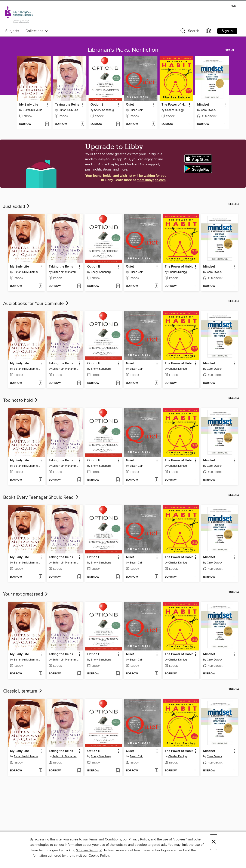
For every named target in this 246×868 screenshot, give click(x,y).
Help (234, 6)
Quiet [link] (130, 105)
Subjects (12, 31)
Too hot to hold (21, 400)
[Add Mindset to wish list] (225, 124)
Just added (17, 207)
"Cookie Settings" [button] (89, 850)
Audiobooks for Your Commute (36, 304)
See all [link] (231, 50)
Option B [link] (97, 105)
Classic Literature (23, 691)
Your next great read (26, 594)
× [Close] (214, 842)
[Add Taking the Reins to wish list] (82, 124)
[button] (189, 32)
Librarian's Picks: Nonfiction (123, 50)
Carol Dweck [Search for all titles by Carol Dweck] (209, 110)
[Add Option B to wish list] (118, 124)
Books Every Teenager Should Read (41, 497)
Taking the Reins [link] (67, 105)
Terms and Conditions (105, 839)
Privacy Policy (139, 839)
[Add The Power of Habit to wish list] (189, 124)
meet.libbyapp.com (151, 180)
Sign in (227, 31)
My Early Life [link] (29, 105)
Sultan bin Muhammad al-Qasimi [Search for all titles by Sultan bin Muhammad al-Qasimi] (35, 110)
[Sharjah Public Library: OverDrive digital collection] (19, 15)
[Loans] (209, 32)
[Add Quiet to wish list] (153, 124)
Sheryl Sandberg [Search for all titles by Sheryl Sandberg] (104, 110)
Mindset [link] (203, 105)
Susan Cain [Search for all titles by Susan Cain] (136, 110)
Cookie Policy (99, 856)
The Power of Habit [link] (174, 105)
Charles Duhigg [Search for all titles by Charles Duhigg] (174, 110)
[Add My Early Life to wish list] (47, 124)
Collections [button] (37, 31)
